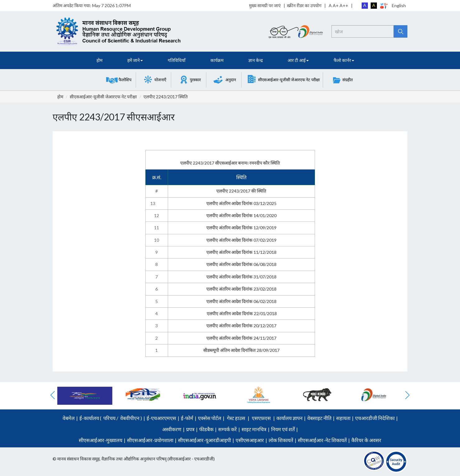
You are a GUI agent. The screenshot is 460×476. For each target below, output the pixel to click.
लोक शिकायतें (281, 440)
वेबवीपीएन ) (131, 418)
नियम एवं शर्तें (283, 429)
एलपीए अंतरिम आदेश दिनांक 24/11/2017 (241, 338)
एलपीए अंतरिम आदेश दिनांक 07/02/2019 (241, 240)
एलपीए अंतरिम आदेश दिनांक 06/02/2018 (241, 301)
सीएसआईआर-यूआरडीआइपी (204, 440)
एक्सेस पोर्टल (210, 418)
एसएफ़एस (261, 418)
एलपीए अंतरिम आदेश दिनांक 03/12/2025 (241, 203)
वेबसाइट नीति (319, 418)
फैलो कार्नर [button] (344, 60)
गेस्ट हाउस (236, 418)
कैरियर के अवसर (366, 440)
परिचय (109, 418)
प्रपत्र (190, 429)
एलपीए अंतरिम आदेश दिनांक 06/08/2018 (241, 264)
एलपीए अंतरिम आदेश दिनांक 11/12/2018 (241, 252)
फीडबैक (206, 429)
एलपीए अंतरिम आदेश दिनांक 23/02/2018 (241, 289)
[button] (119, 80)
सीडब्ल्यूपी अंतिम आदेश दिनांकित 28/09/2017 (241, 350)
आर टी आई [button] (298, 60)
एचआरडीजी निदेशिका (375, 418)
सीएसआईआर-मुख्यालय (101, 440)
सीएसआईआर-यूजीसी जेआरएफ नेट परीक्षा (103, 97)
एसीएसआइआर (250, 440)
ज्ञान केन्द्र (256, 60)
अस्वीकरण (172, 429)
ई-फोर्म (187, 418)
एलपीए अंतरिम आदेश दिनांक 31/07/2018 (241, 277)
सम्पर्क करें (228, 429)
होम (99, 60)
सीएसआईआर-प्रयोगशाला (150, 440)
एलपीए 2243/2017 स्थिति (166, 97)
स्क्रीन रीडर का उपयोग (304, 5)
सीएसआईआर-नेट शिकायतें (322, 440)
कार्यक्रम (217, 60)
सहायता (343, 418)
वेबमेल (69, 418)
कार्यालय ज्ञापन (289, 418)
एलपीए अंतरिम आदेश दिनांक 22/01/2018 (242, 313)
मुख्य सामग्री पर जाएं (265, 5)
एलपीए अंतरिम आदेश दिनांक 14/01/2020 (241, 215)
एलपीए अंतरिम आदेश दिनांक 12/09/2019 (241, 228)
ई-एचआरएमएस (161, 418)
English (399, 5)
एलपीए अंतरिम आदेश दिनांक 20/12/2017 (241, 326)
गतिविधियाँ (177, 60)
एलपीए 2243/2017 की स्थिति (241, 191)
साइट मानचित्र (254, 429)
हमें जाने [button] (135, 60)
